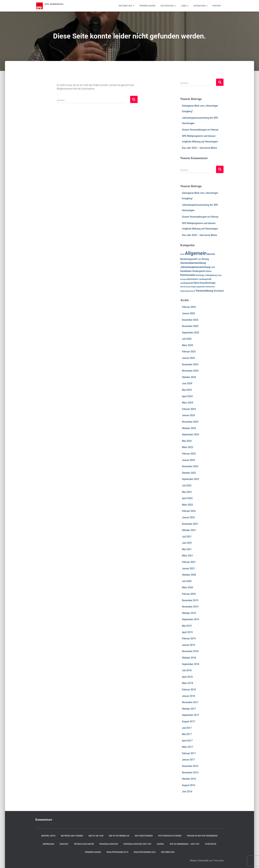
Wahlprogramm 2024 (145, 852)
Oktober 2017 (189, 709)
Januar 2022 (189, 517)
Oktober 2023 (189, 428)
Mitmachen (201, 6)
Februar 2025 (189, 352)
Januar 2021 (189, 568)
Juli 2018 (187, 670)
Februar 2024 (189, 409)
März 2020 (188, 587)
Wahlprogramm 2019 (117, 852)
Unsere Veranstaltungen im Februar (200, 130)
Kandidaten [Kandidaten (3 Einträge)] (186, 271)
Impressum (48, 844)
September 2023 (191, 434)
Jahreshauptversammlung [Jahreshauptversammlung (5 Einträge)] (195, 267)
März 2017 (188, 747)
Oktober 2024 (189, 377)
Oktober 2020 (189, 575)
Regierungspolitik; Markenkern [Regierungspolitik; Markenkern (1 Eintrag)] (203, 287)
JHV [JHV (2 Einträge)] (213, 267)
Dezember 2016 (190, 766)
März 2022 (188, 505)
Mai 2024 (187, 390)
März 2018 (188, 683)
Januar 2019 (189, 645)
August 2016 (189, 785)
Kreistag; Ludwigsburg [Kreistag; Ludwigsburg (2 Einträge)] (206, 275)
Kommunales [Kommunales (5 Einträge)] (188, 275)
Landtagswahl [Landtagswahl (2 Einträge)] (187, 283)
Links (185, 6)
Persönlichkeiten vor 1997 (137, 844)
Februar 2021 (189, 562)
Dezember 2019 (190, 600)
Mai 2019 (187, 626)
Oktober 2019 (189, 613)
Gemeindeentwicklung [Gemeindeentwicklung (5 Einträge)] (193, 263)
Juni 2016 (187, 792)
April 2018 (187, 677)
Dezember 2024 (190, 364)
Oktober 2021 (189, 530)
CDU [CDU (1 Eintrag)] (199, 259)
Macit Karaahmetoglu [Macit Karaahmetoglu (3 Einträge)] (205, 283)
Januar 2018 (189, 696)
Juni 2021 (187, 543)
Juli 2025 (187, 339)
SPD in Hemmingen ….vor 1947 (185, 844)
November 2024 (190, 371)
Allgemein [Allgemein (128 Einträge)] (196, 253)
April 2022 (187, 498)
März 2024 (188, 403)
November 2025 (190, 326)
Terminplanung (147, 6)
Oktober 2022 (189, 473)
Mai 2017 (187, 734)
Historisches (168, 6)
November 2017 (190, 702)
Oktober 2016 (189, 779)
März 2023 (188, 447)
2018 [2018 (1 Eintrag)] (182, 254)
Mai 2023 (187, 441)
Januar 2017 (189, 760)
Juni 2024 (187, 383)
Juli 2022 (187, 486)
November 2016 (190, 773)
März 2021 (188, 556)
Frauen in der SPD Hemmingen (202, 836)
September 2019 (191, 619)
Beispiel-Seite (48, 836)
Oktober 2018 (189, 658)
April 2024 (187, 396)
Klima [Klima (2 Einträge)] (209, 271)
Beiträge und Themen (72, 836)
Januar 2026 (189, 313)
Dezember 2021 (190, 524)
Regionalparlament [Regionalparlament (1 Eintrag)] (188, 291)
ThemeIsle (218, 861)
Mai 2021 (187, 549)
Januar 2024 (189, 415)
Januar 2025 (189, 358)
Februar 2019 (189, 639)
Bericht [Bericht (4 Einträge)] (211, 254)
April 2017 (187, 741)
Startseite (211, 844)
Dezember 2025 (190, 320)
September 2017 (191, 715)
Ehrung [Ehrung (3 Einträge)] (205, 259)
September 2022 (191, 479)
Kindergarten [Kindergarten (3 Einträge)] (199, 271)
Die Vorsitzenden (144, 836)
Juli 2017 (187, 728)
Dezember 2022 (190, 466)
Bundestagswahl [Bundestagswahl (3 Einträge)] (189, 259)
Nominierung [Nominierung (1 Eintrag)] (185, 287)
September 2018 (191, 664)
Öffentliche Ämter (84, 844)
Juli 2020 (187, 581)
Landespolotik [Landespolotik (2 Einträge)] (205, 279)
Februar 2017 (189, 753)
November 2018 (190, 651)
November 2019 (190, 607)
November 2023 (190, 422)
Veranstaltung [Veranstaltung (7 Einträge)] (204, 291)
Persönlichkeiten (109, 844)
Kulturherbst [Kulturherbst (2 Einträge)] (192, 279)
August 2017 (189, 721)
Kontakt (217, 6)
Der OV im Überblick (119, 836)
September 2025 (191, 333)
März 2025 (188, 345)
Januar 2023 (189, 460)
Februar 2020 (189, 594)
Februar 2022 (189, 511)
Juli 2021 (187, 537)
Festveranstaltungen (170, 836)
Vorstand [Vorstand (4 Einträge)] (219, 291)
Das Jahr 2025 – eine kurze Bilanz (200, 148)
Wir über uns (126, 6)
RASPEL (161, 844)
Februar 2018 (189, 690)
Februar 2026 (189, 307)
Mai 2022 (187, 492)
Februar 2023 (189, 454)
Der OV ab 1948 (96, 836)
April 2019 (187, 632)
